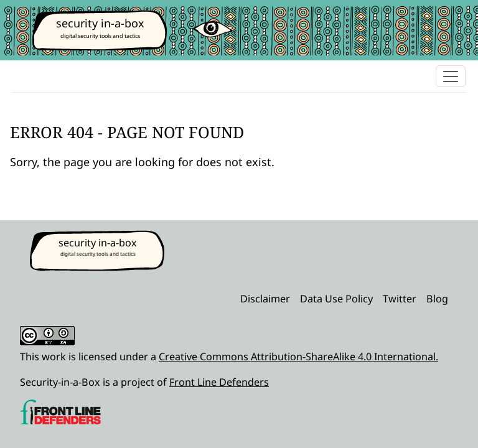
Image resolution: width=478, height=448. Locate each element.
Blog (437, 299)
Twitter (400, 299)
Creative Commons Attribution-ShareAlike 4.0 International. (298, 357)
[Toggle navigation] (451, 76)
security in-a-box (100, 23)
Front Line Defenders (219, 382)
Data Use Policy (336, 299)
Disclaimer (265, 299)
